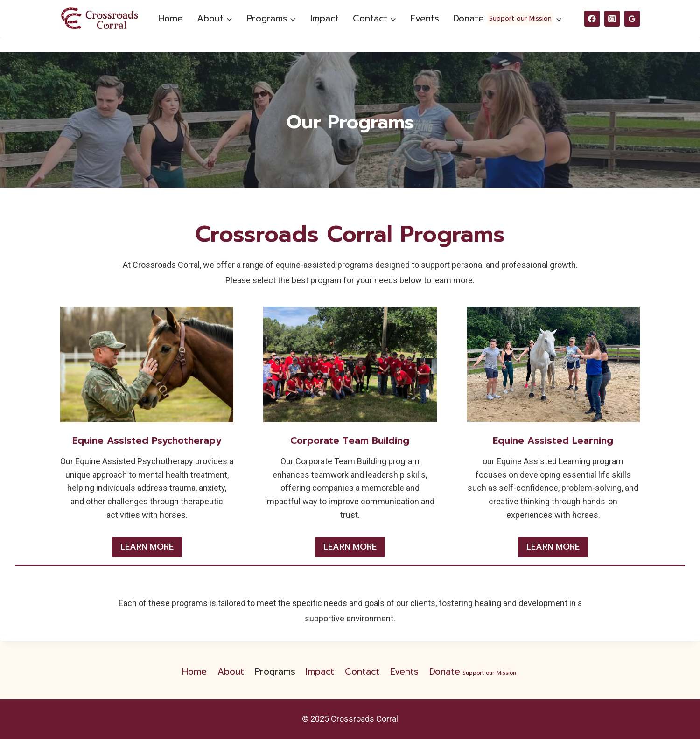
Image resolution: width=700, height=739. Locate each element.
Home (171, 18)
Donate (474, 672)
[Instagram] (612, 18)
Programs (275, 672)
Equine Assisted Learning (553, 440)
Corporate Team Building (350, 440)
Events (425, 18)
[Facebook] (592, 18)
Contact (362, 672)
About (231, 672)
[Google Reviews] (632, 18)
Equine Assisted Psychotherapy (147, 440)
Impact (325, 18)
